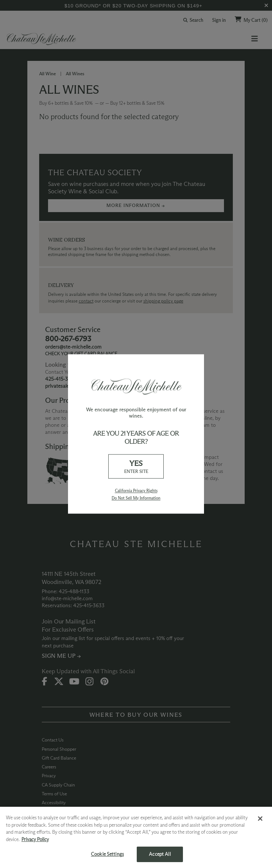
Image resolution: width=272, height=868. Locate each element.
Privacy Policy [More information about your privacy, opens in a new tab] (35, 839)
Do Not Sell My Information (136, 498)
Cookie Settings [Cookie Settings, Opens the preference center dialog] (107, 854)
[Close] (260, 819)
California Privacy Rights (136, 491)
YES (136, 467)
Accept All (160, 854)
